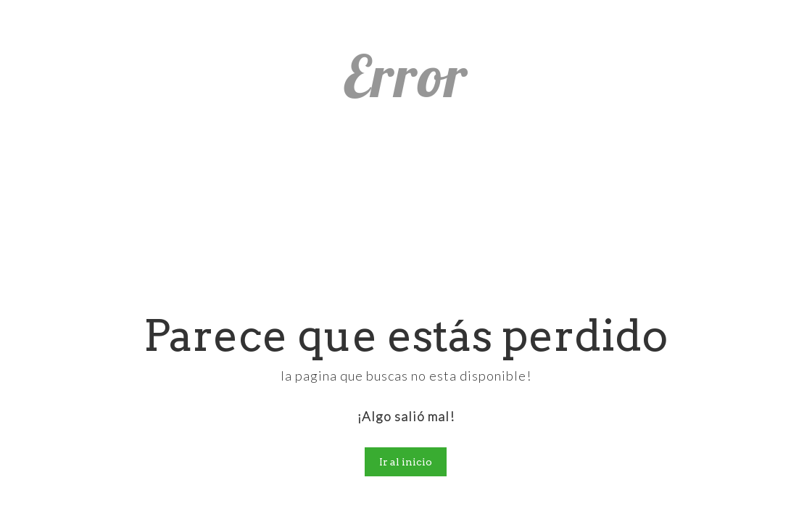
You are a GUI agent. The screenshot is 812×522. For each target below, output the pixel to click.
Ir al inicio (406, 462)
